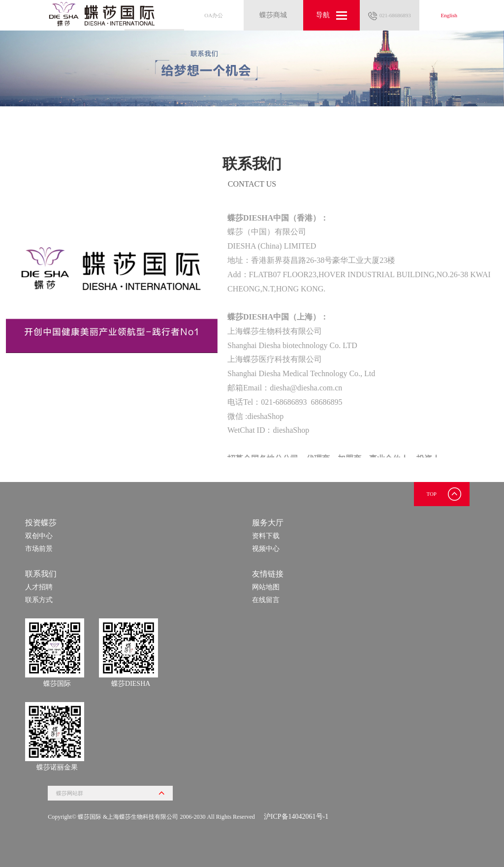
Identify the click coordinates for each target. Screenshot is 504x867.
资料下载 (266, 536)
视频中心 (266, 549)
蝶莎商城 (273, 15)
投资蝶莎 (41, 523)
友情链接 (268, 574)
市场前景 (39, 549)
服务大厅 (268, 523)
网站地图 (266, 587)
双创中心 (39, 536)
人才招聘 (39, 587)
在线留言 (266, 600)
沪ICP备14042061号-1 (296, 817)
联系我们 (41, 574)
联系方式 (39, 600)
